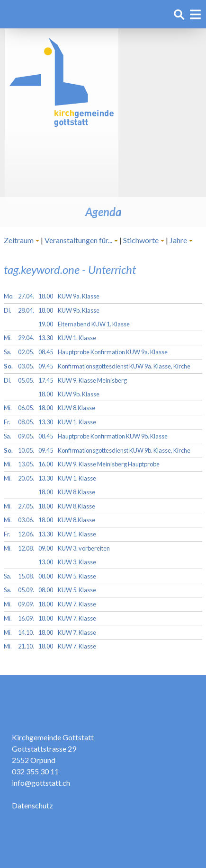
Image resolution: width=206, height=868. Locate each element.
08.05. (26, 422)
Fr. (7, 422)
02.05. (26, 352)
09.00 (46, 548)
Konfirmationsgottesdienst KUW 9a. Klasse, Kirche (124, 366)
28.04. (26, 310)
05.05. (26, 380)
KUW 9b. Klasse (79, 310)
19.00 (46, 324)
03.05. (26, 366)
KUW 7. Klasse (77, 604)
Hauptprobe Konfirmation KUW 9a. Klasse (113, 352)
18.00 (46, 296)
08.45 (46, 352)
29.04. (26, 338)
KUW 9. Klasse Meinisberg (92, 380)
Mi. (8, 338)
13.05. (26, 464)
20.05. (26, 478)
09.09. (26, 604)
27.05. (26, 506)
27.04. (26, 296)
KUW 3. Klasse (77, 562)
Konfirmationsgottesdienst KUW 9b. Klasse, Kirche (124, 450)
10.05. (26, 450)
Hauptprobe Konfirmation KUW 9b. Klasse (113, 436)
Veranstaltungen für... (78, 240)
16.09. (26, 618)
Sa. (8, 352)
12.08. (26, 548)
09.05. (26, 436)
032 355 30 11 (35, 771)
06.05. (26, 408)
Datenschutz (32, 805)
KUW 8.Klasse (76, 408)
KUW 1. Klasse (77, 338)
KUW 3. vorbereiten (84, 548)
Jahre (178, 240)
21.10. (26, 646)
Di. (8, 310)
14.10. (26, 632)
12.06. (26, 534)
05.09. (26, 590)
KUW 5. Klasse (77, 576)
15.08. (26, 576)
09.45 (46, 366)
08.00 (46, 576)
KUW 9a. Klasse (79, 296)
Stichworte (141, 240)
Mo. (9, 296)
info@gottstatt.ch (41, 783)
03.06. (26, 520)
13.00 (46, 562)
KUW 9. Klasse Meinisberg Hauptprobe (109, 464)
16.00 (46, 464)
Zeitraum (19, 240)
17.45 (46, 380)
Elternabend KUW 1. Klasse (94, 324)
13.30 (46, 338)
